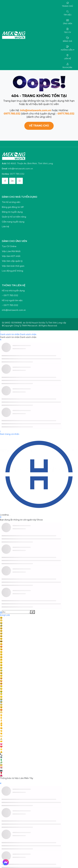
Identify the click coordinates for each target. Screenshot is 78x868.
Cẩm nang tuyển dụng (13, 222)
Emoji (3, 615)
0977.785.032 (12, 114)
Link (8, 615)
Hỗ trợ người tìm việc (12, 300)
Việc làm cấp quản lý (12, 261)
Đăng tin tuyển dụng (12, 212)
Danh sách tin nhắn (10, 334)
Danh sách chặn (28, 334)
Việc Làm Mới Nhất (11, 251)
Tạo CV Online (9, 246)
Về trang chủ (39, 126)
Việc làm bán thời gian (13, 266)
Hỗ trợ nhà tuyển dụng (13, 291)
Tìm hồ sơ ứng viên (11, 202)
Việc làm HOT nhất (11, 256)
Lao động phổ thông (12, 271)
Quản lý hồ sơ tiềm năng (14, 217)
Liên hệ (5, 227)
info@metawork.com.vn (36, 110)
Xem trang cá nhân (10, 434)
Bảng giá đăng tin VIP (13, 207)
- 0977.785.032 (10, 295)
